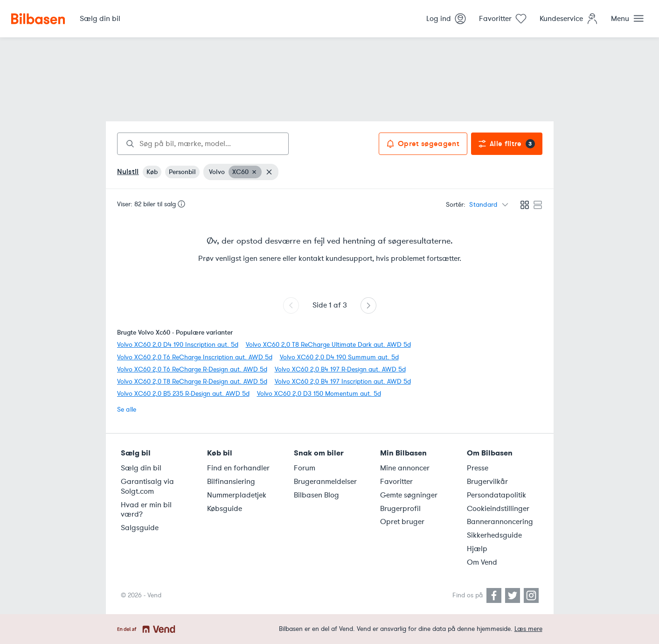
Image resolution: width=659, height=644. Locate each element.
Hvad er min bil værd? (146, 510)
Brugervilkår (487, 482)
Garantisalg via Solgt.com (147, 486)
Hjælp (477, 549)
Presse (478, 468)
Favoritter (396, 482)
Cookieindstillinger (498, 509)
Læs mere (528, 629)
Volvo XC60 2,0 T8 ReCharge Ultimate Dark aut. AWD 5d (328, 345)
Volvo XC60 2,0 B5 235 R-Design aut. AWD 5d (183, 394)
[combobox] (203, 144)
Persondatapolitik (496, 495)
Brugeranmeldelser (325, 482)
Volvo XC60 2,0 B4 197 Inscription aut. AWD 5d (343, 381)
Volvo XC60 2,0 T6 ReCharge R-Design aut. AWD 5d (192, 369)
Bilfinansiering (231, 482)
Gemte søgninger (409, 495)
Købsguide (225, 509)
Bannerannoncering (500, 522)
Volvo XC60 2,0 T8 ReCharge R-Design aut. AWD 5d (192, 381)
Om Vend (482, 562)
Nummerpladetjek (237, 495)
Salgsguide (140, 528)
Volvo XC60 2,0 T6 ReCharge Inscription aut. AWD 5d (195, 357)
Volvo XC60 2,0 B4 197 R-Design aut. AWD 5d (340, 369)
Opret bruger (402, 522)
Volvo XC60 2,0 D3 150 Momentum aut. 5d (319, 394)
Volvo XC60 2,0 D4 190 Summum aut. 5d (339, 357)
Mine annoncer (405, 468)
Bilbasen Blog (316, 495)
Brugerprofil (400, 509)
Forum (305, 468)
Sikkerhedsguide (494, 535)
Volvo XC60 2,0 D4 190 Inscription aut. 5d (178, 345)
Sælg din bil (141, 468)
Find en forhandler (238, 468)
